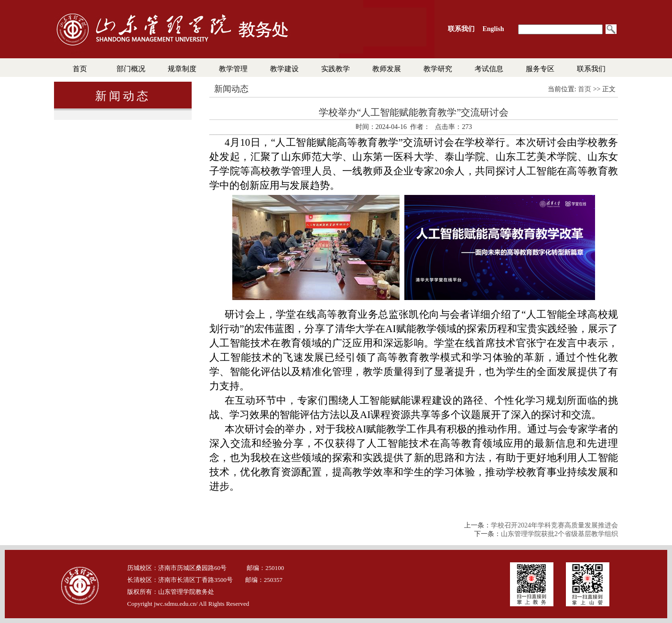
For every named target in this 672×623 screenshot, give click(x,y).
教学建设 (284, 69)
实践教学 (336, 69)
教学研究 (438, 69)
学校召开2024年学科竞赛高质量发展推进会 (554, 525)
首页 (80, 69)
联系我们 (591, 69)
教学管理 (233, 69)
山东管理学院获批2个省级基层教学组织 (559, 534)
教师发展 (387, 69)
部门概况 (131, 69)
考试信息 (489, 69)
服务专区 (540, 69)
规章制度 (182, 69)
